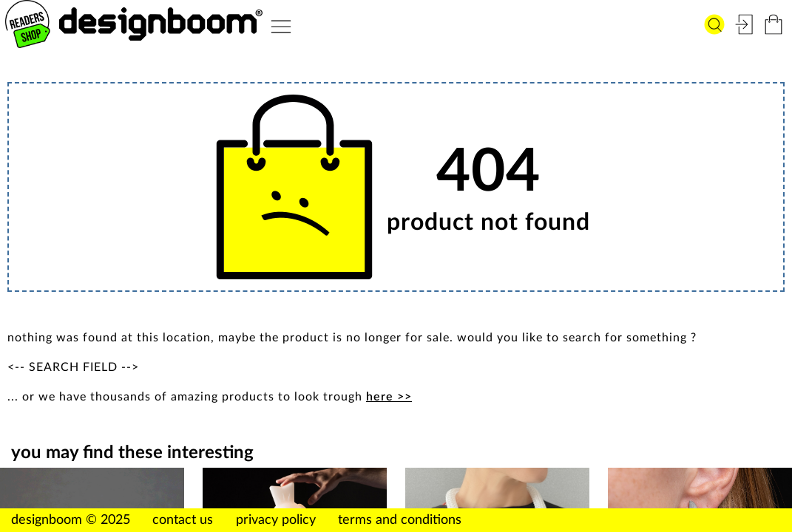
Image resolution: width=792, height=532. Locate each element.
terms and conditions (400, 520)
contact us (183, 520)
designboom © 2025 (71, 520)
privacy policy (276, 520)
